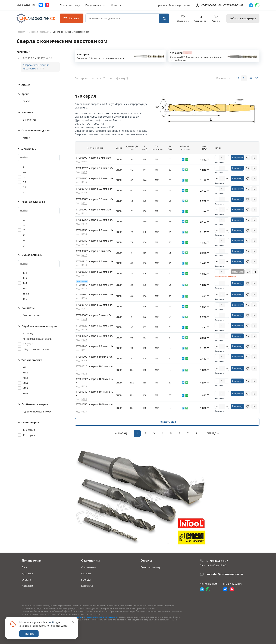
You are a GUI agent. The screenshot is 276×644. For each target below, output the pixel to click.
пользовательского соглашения (101, 617)
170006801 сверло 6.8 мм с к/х (95, 199)
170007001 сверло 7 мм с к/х (93, 209)
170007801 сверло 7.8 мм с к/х (95, 241)
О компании (89, 567)
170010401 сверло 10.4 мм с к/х (95, 393)
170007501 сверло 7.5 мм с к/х (95, 230)
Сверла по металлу (39, 32)
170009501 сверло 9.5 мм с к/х (95, 336)
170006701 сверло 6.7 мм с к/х (95, 189)
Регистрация (248, 18)
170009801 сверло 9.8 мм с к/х (95, 346)
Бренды (86, 580)
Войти (234, 18)
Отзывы (86, 573)
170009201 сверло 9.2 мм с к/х (95, 326)
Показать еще (167, 422)
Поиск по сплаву (150, 567)
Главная (21, 32)
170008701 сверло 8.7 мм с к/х (95, 305)
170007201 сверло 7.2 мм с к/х (95, 220)
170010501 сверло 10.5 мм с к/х (95, 406)
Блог (25, 567)
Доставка (27, 573)
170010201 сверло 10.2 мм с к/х (95, 368)
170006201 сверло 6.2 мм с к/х (95, 168)
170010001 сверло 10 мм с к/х (94, 357)
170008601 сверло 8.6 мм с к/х (95, 294)
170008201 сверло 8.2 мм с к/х (95, 261)
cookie (52, 622)
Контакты (87, 586)
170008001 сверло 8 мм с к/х (93, 251)
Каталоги (27, 586)
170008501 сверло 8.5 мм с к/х (95, 285)
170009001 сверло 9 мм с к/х (93, 315)
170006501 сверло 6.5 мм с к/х (95, 178)
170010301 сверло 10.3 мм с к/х (95, 381)
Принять (29, 634)
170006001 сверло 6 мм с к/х (93, 158)
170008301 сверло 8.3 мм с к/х (95, 272)
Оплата (26, 580)
